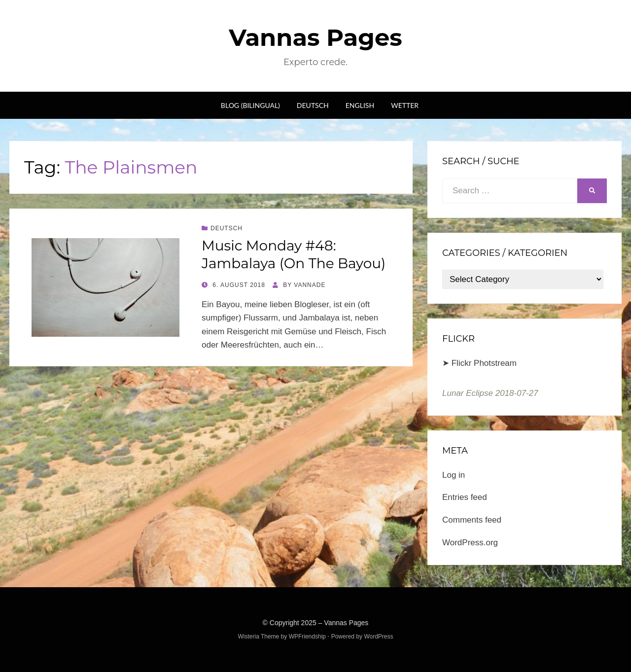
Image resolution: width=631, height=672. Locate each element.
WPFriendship (307, 637)
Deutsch (313, 105)
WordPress (378, 637)
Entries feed (465, 497)
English (360, 105)
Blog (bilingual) (250, 105)
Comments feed (472, 520)
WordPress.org (470, 543)
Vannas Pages (315, 37)
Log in (454, 475)
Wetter (405, 105)
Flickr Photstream (484, 363)
